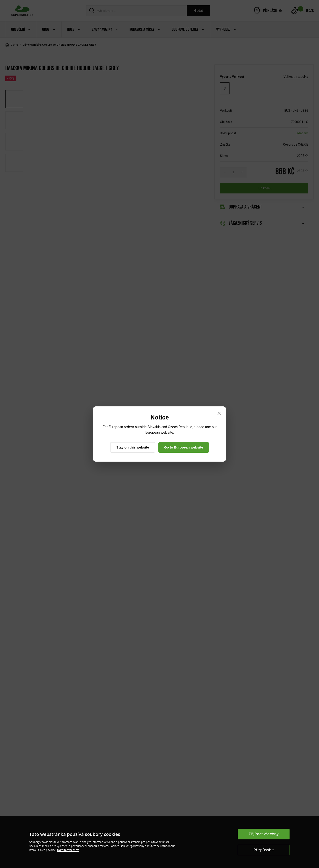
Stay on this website (131, 447)
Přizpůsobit (264, 850)
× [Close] (219, 413)
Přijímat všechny (264, 834)
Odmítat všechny (68, 850)
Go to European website (185, 447)
